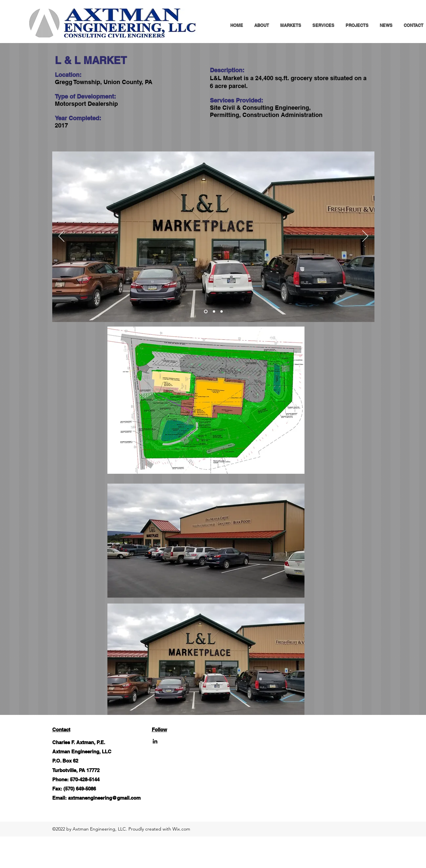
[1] (214, 312)
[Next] (365, 237)
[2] (222, 312)
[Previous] (61, 237)
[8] (206, 312)
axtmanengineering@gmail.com (104, 798)
